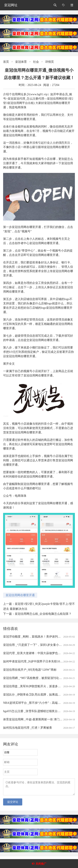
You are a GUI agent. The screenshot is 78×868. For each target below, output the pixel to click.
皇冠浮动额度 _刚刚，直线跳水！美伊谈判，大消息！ (38, 637)
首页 (6, 62)
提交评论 (13, 804)
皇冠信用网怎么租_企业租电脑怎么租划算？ (43, 614)
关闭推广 (41, 864)
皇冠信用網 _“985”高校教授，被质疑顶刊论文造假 (35, 678)
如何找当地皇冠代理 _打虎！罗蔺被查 (28, 728)
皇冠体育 (21, 62)
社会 (36, 62)
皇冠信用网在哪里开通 (20, 595)
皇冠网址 (11, 5)
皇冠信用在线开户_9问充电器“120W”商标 (30, 670)
